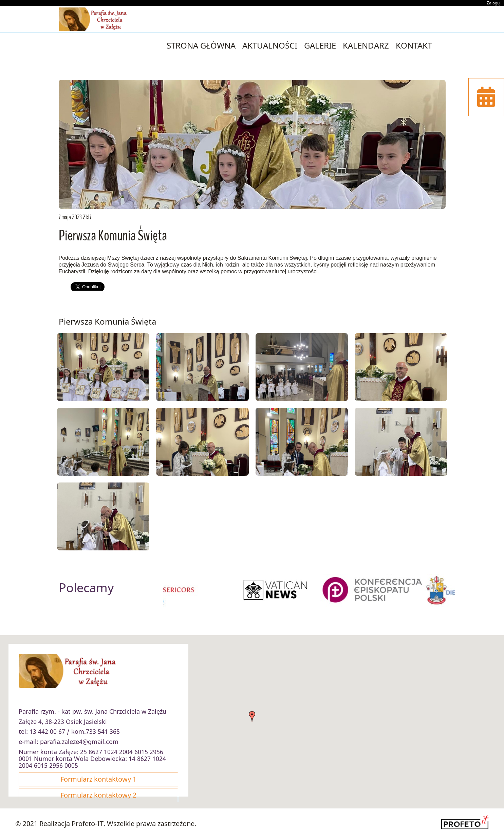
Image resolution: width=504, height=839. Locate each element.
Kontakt (414, 45)
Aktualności (270, 45)
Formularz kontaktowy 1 (98, 779)
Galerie (320, 45)
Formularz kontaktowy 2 (98, 795)
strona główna (201, 45)
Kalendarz (366, 45)
